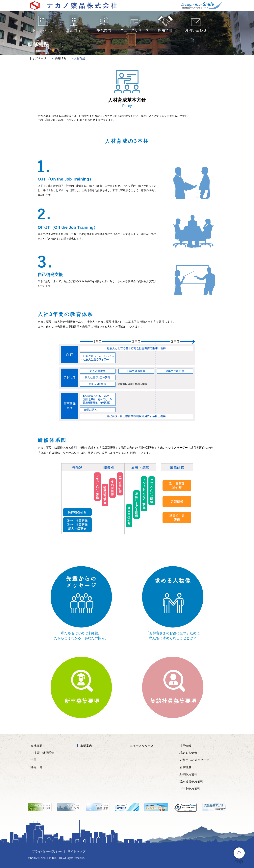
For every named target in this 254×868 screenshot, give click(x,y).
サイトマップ (76, 851)
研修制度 (185, 767)
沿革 (34, 760)
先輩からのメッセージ (194, 760)
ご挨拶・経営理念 (42, 753)
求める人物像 (188, 753)
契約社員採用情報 (191, 781)
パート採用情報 (190, 788)
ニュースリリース (142, 746)
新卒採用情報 (188, 774)
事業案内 (86, 746)
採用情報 (185, 746)
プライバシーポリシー (47, 851)
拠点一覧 (37, 767)
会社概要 (37, 746)
